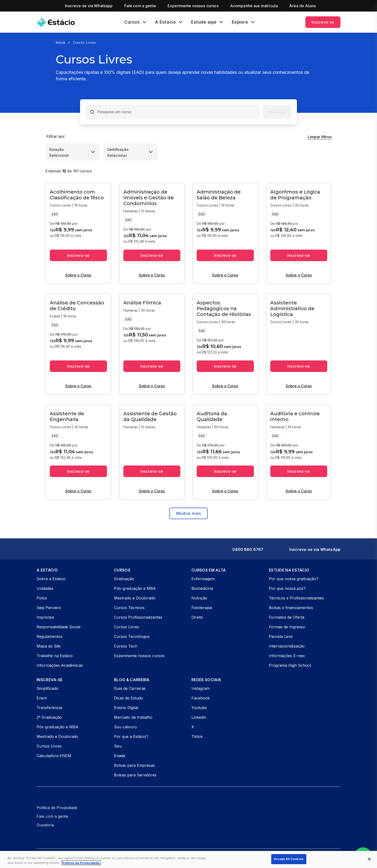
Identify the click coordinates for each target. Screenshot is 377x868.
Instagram (201, 688)
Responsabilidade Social (58, 627)
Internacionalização (287, 646)
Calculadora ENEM (54, 756)
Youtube (199, 708)
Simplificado (47, 688)
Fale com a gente (52, 816)
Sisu (118, 746)
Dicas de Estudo (129, 698)
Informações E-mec (287, 656)
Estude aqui (204, 22)
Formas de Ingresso (287, 627)
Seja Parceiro (49, 608)
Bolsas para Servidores (135, 775)
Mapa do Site (49, 646)
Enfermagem (203, 579)
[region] (188, 859)
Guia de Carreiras (130, 688)
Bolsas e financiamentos (291, 608)
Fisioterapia (202, 608)
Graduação (124, 579)
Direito (197, 617)
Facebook (201, 698)
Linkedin (199, 717)
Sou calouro (125, 727)
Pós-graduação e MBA (135, 588)
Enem (42, 698)
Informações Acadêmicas (60, 665)
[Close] (369, 859)
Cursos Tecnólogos (132, 636)
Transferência (49, 708)
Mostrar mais (188, 513)
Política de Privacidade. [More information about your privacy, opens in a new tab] (81, 863)
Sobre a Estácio (51, 579)
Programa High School (290, 665)
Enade (120, 756)
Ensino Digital (126, 708)
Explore (240, 22)
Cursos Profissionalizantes (138, 617)
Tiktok (197, 736)
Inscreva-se (323, 22)
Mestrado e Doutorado (135, 598)
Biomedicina (202, 588)
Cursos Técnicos (129, 608)
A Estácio (165, 22)
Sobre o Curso (78, 275)
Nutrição (199, 598)
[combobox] (177, 112)
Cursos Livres (126, 627)
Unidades (45, 588)
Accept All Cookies (289, 859)
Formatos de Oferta (287, 617)
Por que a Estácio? (131, 736)
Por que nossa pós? (287, 588)
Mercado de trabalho (133, 717)
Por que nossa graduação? (294, 579)
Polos (42, 598)
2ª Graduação (49, 717)
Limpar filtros (320, 137)
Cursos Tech (126, 646)
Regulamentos (50, 636)
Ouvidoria (45, 825)
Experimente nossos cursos (139, 656)
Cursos (132, 22)
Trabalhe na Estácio (55, 656)
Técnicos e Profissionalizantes (296, 598)
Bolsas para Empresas (134, 765)
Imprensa (45, 617)
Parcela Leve (281, 636)
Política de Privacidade (57, 808)
